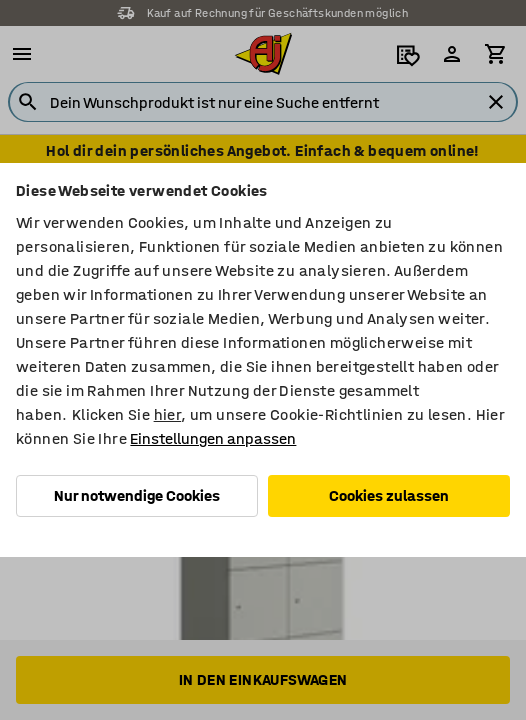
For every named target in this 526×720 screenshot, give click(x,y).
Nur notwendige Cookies (137, 495)
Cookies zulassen (389, 495)
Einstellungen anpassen (213, 438)
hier (168, 414)
